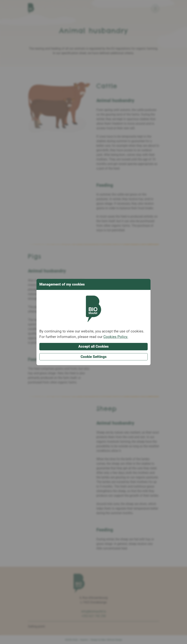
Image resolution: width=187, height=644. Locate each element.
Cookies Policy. (116, 337)
